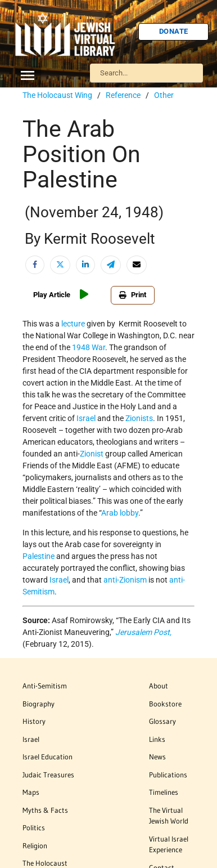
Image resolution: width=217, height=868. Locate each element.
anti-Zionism (125, 580)
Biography (39, 704)
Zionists (139, 418)
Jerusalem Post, (143, 632)
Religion (35, 845)
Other (164, 95)
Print (133, 295)
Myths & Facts (45, 810)
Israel (86, 418)
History (34, 721)
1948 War (89, 347)
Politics (34, 827)
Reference (123, 95)
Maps (31, 792)
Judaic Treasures (48, 775)
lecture (73, 324)
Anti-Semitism (45, 686)
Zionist (92, 454)
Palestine (39, 556)
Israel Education (48, 757)
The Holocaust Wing (57, 95)
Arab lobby (120, 513)
